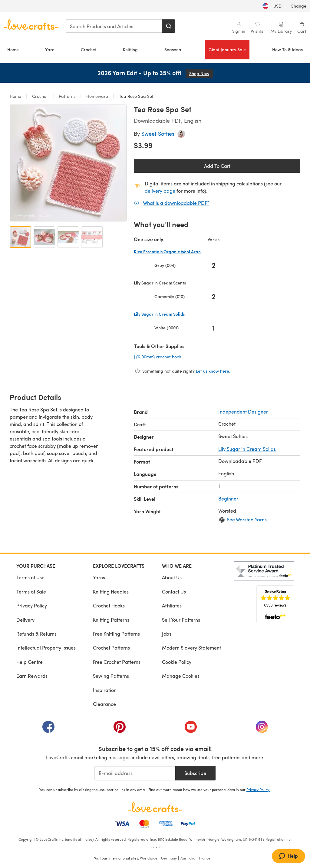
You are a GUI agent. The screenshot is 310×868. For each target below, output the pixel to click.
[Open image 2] (44, 237)
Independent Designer (243, 412)
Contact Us (174, 592)
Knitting (130, 50)
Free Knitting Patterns (116, 634)
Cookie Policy (177, 662)
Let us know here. (213, 371)
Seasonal (173, 50)
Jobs (167, 634)
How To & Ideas (287, 50)
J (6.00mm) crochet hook (178, 357)
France (205, 858)
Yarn (50, 50)
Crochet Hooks (109, 605)
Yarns (99, 577)
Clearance (104, 704)
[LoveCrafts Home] (155, 807)
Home (13, 50)
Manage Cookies (181, 676)
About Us (172, 577)
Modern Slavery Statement (191, 648)
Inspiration (105, 690)
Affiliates (172, 605)
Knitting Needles (111, 592)
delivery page (161, 191)
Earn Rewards (32, 676)
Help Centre (30, 662)
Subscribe (195, 773)
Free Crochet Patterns (117, 662)
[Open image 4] (92, 237)
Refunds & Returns (36, 634)
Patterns (67, 96)
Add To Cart (217, 166)
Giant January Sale (227, 50)
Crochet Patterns (111, 648)
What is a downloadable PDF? (176, 203)
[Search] (169, 26)
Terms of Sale (31, 592)
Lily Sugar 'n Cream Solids (247, 449)
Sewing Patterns (111, 676)
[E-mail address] (135, 773)
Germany (169, 858)
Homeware (97, 96)
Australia (188, 858)
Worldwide (149, 858)
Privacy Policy (32, 605)
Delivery (25, 620)
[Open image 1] (20, 237)
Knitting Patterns (111, 620)
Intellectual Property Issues (46, 648)
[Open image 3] (68, 237)
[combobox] (114, 26)
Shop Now (201, 73)
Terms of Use (30, 577)
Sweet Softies (158, 133)
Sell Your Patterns (181, 620)
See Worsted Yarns (247, 519)
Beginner (228, 499)
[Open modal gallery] (68, 163)
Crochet (89, 50)
